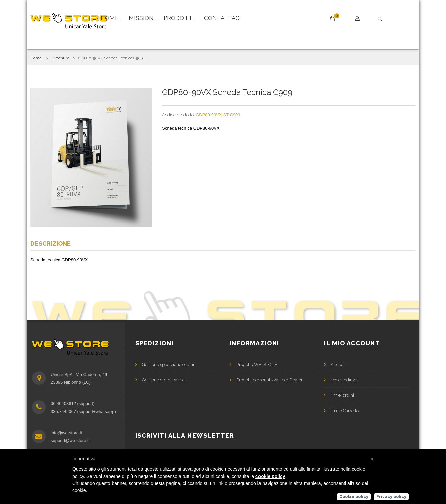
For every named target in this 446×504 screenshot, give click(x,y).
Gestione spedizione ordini (168, 364)
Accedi (338, 364)
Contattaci (222, 18)
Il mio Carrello (345, 411)
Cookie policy (354, 497)
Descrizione (51, 243)
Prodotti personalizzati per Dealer (270, 380)
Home (110, 18)
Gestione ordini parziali (165, 380)
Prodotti (179, 18)
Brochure (61, 58)
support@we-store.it (70, 440)
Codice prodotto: (178, 115)
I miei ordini (342, 395)
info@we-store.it (66, 433)
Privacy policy (391, 497)
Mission (141, 18)
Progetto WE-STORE (257, 364)
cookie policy (270, 476)
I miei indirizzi (345, 380)
